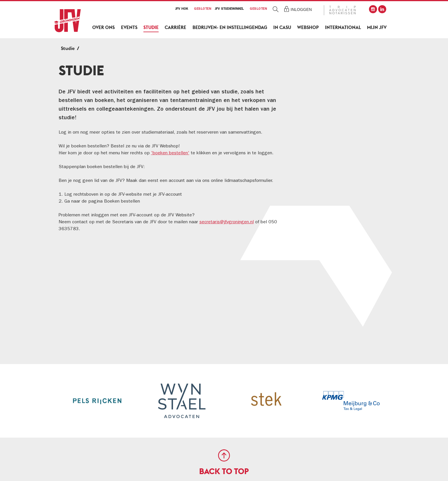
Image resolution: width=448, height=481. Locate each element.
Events (129, 27)
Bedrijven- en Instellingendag (230, 27)
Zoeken (275, 9)
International (343, 27)
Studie (151, 27)
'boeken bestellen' (170, 153)
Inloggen (301, 9)
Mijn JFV (377, 27)
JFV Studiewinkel (331, 100)
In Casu (282, 27)
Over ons (103, 27)
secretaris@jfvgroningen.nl (227, 222)
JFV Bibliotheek (330, 129)
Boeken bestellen (332, 114)
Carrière (175, 27)
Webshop (308, 27)
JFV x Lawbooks (330, 144)
